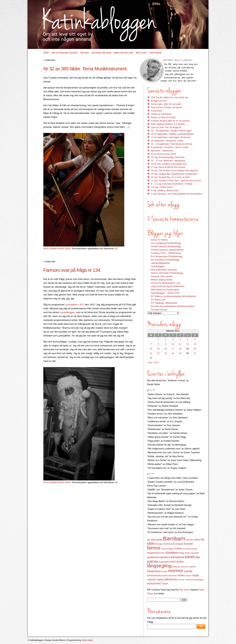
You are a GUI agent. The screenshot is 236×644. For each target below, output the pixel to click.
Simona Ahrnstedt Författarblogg (167, 273)
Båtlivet (141, 53)
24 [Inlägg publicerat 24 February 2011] (173, 353)
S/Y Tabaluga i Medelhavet (164, 303)
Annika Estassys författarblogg (166, 246)
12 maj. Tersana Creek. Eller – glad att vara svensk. (176, 181)
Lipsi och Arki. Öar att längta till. (166, 127)
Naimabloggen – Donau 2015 (165, 293)
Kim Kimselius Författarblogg (165, 260)
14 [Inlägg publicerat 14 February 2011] (151, 349)
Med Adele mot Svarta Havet (165, 290)
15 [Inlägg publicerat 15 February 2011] (158, 349)
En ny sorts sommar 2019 (163, 154)
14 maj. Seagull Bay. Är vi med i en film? (171, 177)
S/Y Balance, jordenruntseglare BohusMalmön (173, 296)
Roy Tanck (184, 590)
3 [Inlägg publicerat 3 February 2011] (173, 340)
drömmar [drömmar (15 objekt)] (168, 544)
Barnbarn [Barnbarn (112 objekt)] (174, 538)
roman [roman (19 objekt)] (181, 575)
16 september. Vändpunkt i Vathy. (167, 141)
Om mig (85, 53)
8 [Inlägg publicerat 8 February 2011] (158, 344)
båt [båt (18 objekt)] (202, 539)
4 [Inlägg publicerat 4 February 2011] (180, 340)
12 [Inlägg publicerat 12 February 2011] (188, 344)
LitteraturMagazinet (160, 263)
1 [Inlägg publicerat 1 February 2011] (158, 340)
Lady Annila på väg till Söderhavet (168, 286)
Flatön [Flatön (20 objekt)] (178, 548)
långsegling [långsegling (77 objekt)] (159, 566)
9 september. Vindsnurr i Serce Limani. (170, 147)
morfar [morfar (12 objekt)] (164, 571)
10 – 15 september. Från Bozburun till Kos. (172, 144)
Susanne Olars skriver (162, 276)
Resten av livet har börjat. (163, 117)
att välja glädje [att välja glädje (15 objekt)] (155, 540)
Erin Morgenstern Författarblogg (166, 256)
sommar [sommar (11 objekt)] (181, 580)
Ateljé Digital (87, 640)
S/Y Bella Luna (158, 300)
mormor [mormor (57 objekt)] (176, 571)
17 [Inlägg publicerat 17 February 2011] (173, 349)
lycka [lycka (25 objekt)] (180, 562)
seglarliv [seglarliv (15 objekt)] (152, 579)
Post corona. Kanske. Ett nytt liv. (167, 107)
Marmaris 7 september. (162, 151)
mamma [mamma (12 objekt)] (184, 567)
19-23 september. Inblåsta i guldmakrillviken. (173, 134)
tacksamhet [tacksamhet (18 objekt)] (154, 583)
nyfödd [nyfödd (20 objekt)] (188, 571)
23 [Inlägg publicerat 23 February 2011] (165, 353)
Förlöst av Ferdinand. (161, 114)
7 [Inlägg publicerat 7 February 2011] (151, 344)
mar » (157, 362)
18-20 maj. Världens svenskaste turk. (169, 164)
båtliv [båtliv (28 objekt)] (151, 544)
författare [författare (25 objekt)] (172, 553)
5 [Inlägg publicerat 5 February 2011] (188, 340)
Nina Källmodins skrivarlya (164, 270)
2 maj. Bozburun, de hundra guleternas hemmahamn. (177, 194)
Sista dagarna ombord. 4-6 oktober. (168, 124)
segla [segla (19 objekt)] (195, 575)
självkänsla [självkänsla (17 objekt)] (170, 579)
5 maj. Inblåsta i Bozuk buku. (165, 191)
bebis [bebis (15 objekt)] (197, 540)
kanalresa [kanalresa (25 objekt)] (178, 557)
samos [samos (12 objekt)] (189, 576)
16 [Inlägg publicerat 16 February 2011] (165, 349)
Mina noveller (124, 53)
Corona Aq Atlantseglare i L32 (165, 283)
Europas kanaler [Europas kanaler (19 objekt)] (183, 544)
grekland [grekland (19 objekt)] (152, 557)
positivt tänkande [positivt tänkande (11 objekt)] (169, 576)
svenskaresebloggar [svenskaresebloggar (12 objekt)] (194, 580)
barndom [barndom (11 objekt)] (190, 540)
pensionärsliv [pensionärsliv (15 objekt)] (154, 575)
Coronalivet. (157, 111)
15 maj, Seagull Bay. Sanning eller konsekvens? (174, 174)
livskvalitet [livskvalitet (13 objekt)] (164, 562)
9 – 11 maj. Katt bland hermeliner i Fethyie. (172, 184)
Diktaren (156, 53)
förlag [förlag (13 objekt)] (181, 553)
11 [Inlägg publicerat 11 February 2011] (180, 344)
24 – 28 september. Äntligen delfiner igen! (171, 131)
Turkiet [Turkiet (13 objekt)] (165, 584)
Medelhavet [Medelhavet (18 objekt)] (154, 571)
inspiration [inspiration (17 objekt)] (164, 557)
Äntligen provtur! (159, 101)
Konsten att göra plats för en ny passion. (171, 121)
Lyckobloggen (67, 312)
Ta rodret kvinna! (159, 310)
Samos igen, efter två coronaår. (166, 104)
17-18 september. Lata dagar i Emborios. (171, 137)
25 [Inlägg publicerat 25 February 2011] (180, 353)
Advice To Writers (159, 240)
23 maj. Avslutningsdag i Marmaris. (168, 157)
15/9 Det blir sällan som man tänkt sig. (170, 97)
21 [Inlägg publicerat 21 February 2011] (151, 353)
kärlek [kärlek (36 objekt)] (190, 557)
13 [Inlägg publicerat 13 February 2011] (195, 344)
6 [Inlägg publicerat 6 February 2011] (195, 340)
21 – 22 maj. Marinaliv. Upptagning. (168, 161)
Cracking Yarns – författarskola (166, 253)
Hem (46, 53)
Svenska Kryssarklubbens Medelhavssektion (173, 306)
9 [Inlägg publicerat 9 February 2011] (166, 344)
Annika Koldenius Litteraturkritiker (167, 250)
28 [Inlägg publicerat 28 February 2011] (151, 358)
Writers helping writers (162, 280)
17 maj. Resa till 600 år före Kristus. (168, 167)
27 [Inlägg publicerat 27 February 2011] (195, 353)
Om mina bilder (101, 53)
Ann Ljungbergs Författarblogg (166, 243)
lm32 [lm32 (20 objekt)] (173, 562)
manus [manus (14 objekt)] (192, 567)
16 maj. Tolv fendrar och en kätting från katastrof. (175, 171)
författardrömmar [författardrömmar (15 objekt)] (156, 553)
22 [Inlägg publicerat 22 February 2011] (158, 353)
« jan (150, 362)
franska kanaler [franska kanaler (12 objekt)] (190, 549)
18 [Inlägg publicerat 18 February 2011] (180, 349)
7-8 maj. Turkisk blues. (162, 187)
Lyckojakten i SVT (75, 305)
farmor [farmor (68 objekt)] (154, 548)
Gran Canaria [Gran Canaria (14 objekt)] (192, 553)
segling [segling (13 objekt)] (160, 580)
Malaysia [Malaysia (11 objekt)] (176, 567)
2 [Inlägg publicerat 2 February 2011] (166, 340)
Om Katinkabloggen (64, 53)
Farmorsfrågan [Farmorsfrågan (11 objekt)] (168, 549)
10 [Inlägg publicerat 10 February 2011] (173, 344)
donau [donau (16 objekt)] (159, 544)
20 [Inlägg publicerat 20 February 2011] (195, 349)
